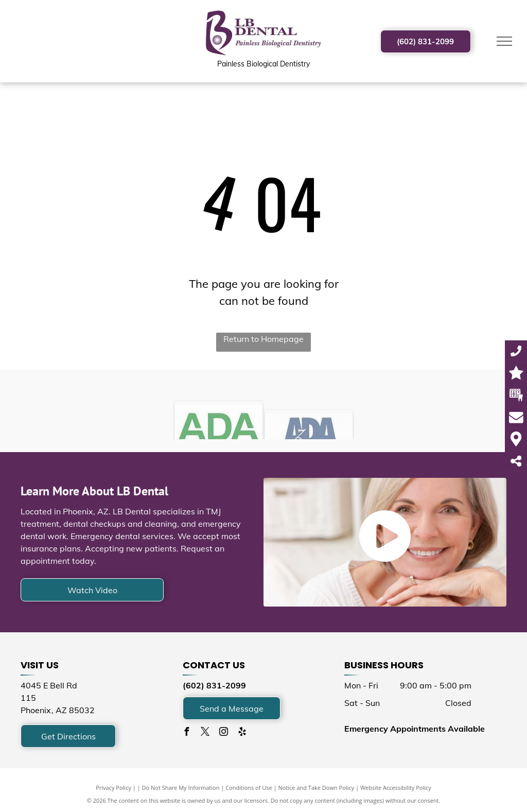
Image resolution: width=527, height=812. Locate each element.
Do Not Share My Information (181, 788)
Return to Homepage (263, 339)
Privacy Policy (113, 788)
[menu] (504, 41)
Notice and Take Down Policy (317, 788)
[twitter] (205, 733)
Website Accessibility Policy (396, 788)
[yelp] (242, 733)
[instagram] (224, 733)
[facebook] (187, 733)
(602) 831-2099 (214, 685)
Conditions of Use (249, 788)
